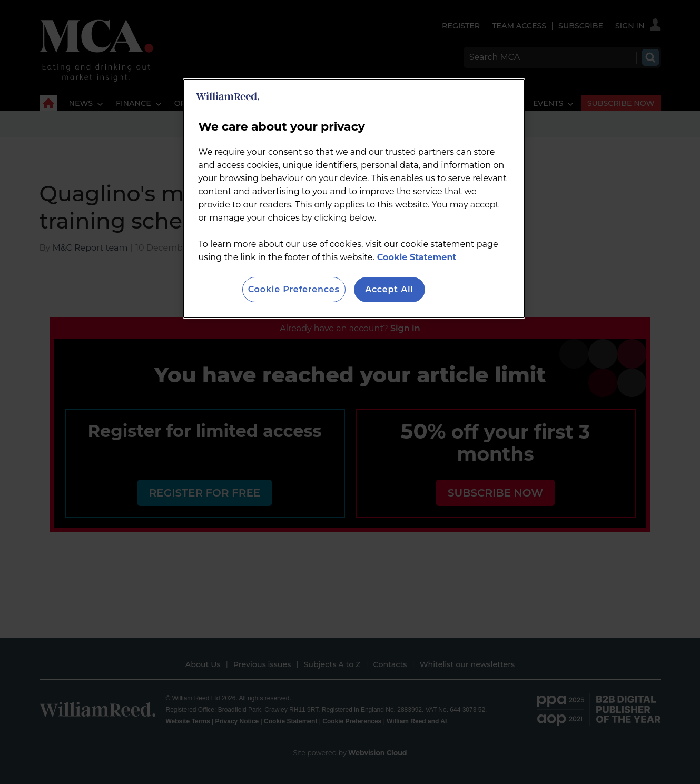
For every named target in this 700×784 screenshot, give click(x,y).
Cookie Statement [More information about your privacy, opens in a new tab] (417, 257)
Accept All (389, 289)
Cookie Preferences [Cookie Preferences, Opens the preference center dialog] (294, 289)
